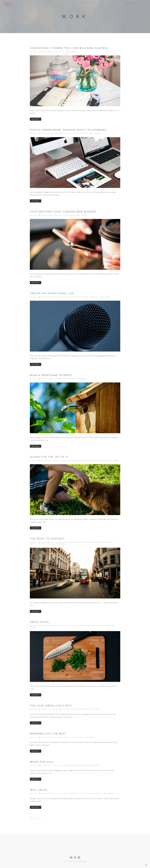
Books (50, 460)
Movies (65, 794)
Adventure (44, 379)
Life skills (56, 52)
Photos (98, 626)
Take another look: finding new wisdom (63, 212)
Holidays (65, 626)
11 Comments (96, 709)
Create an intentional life (52, 293)
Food (60, 626)
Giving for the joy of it (49, 457)
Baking (48, 626)
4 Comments (82, 379)
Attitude (43, 542)
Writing (72, 215)
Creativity (52, 379)
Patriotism (76, 626)
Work (62, 52)
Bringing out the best (48, 734)
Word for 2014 (42, 762)
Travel (69, 379)
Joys (70, 460)
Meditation (94, 542)
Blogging (44, 460)
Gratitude (64, 460)
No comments (71, 52)
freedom (58, 379)
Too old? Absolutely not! (51, 706)
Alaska (43, 626)
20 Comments (109, 794)
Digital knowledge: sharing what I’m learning (68, 130)
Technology (58, 133)
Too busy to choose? (47, 539)
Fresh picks (39, 622)
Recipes (103, 626)
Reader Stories (92, 460)
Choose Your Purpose (48, 297)
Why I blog (39, 790)
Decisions (59, 297)
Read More (36, 119)
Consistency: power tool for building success (69, 48)
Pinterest (33, 544)
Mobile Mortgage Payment (51, 375)
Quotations (41, 544)
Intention (49, 52)
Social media (49, 133)
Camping (54, 626)
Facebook (65, 542)
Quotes (62, 215)
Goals (43, 52)
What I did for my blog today (73, 133)
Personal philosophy (82, 297)
